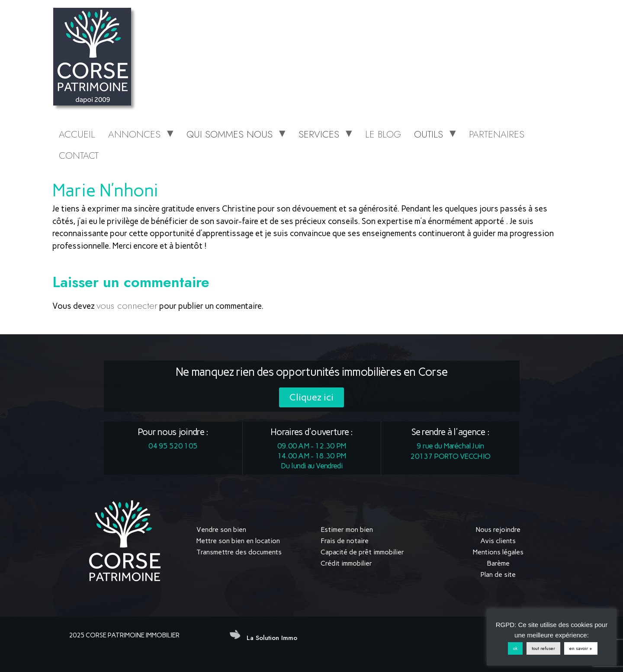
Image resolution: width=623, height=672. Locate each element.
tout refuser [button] (543, 648)
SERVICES (319, 134)
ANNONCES (134, 134)
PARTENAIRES (497, 134)
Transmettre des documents (239, 552)
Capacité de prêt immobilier (362, 552)
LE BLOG (383, 134)
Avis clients (498, 541)
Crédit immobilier (346, 563)
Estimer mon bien (347, 530)
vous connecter (127, 305)
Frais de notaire (345, 541)
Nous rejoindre (498, 530)
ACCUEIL (77, 134)
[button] (311, 397)
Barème (498, 563)
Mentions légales (498, 552)
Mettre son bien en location (238, 541)
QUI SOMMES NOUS (230, 134)
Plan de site (498, 574)
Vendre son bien (221, 530)
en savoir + (581, 648)
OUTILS (429, 134)
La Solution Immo (272, 638)
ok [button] (515, 648)
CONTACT (79, 155)
